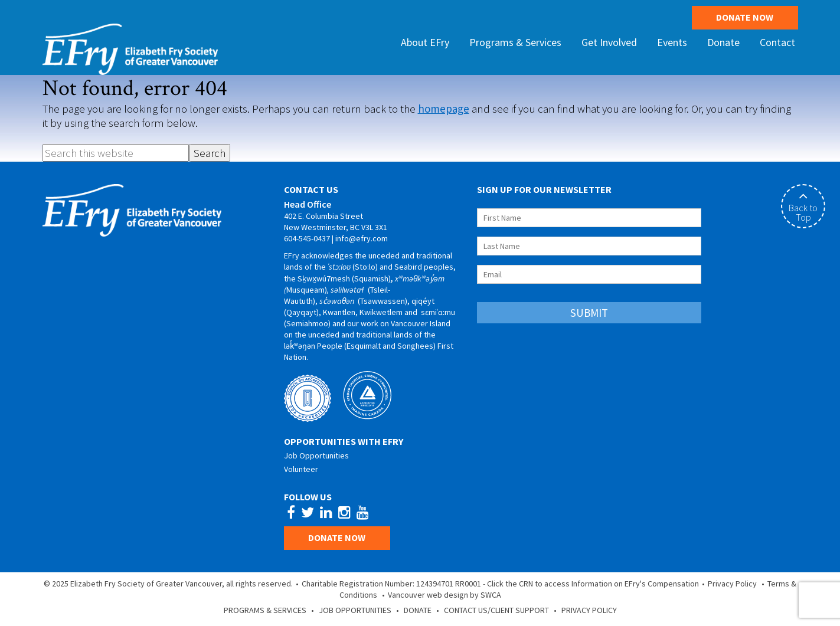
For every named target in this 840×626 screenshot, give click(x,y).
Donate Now (745, 17)
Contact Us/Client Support (496, 610)
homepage (444, 109)
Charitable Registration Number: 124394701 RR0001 (391, 584)
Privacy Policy (732, 584)
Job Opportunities (316, 455)
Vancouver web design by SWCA (444, 595)
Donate (418, 610)
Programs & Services (265, 610)
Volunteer (301, 469)
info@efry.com (362, 238)
